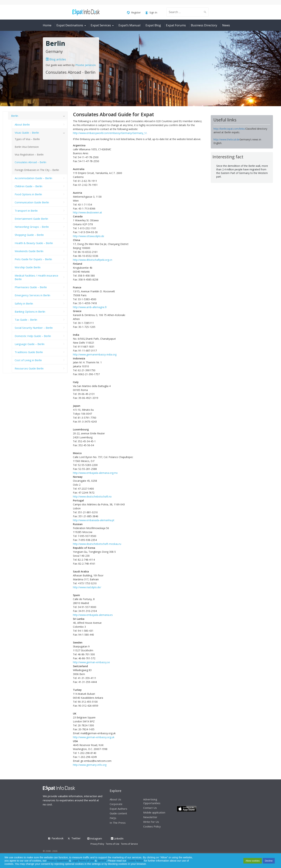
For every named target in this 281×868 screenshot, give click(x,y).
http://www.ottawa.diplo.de (89, 236)
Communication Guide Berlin (32, 202)
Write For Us (151, 822)
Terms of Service (129, 844)
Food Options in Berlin (28, 194)
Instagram (95, 838)
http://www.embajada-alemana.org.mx (95, 473)
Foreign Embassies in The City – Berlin (37, 170)
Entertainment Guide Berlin (31, 219)
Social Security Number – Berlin (34, 328)
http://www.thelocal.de (226, 139)
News (226, 25)
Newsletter (150, 817)
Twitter (76, 838)
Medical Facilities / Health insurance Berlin (36, 277)
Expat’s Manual (129, 25)
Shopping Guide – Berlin (29, 235)
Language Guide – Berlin (30, 344)
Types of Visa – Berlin (27, 139)
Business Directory (204, 25)
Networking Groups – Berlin (32, 227)
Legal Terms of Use (83, 861)
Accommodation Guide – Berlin (33, 178)
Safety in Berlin (24, 303)
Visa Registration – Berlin (29, 155)
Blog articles (56, 59)
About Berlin (22, 124)
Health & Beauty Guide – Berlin (34, 243)
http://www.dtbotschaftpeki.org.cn (93, 260)
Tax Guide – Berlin (26, 320)
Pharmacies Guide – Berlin (31, 287)
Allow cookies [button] (253, 861)
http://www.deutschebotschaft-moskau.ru (97, 544)
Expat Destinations (70, 25)
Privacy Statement (58, 861)
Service (102, 861)
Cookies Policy (152, 826)
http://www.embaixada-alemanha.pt (94, 520)
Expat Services (101, 25)
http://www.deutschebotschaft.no (92, 496)
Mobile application (154, 812)
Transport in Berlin (26, 211)
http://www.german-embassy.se (91, 662)
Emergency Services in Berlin (32, 295)
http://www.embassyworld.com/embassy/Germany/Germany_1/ (110, 133)
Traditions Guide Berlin (29, 352)
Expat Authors (118, 809)
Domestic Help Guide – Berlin (33, 336)
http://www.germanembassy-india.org (95, 354)
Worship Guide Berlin (28, 267)
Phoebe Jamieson (85, 65)
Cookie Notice (135, 861)
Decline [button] (269, 861)
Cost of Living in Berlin (28, 360)
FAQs (113, 818)
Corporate (116, 804)
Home (47, 25)
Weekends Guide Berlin (29, 251)
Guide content (118, 813)
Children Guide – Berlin (28, 186)
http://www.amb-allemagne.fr (90, 307)
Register (134, 13)
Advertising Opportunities (152, 801)
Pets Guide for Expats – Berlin (33, 259)
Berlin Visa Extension (27, 147)
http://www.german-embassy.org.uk (94, 737)
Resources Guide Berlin (29, 368)
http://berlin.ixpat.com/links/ (229, 129)
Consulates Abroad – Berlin (30, 162)
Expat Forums (176, 25)
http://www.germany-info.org (90, 765)
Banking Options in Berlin (30, 312)
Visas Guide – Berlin (27, 133)
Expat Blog (153, 25)
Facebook (58, 838)
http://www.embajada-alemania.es (93, 615)
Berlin (15, 116)
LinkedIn (117, 838)
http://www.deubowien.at (87, 212)
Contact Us (150, 808)
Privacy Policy (97, 844)
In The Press (118, 823)
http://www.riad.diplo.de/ (87, 587)
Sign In (151, 13)
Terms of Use (113, 844)
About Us (115, 799)
